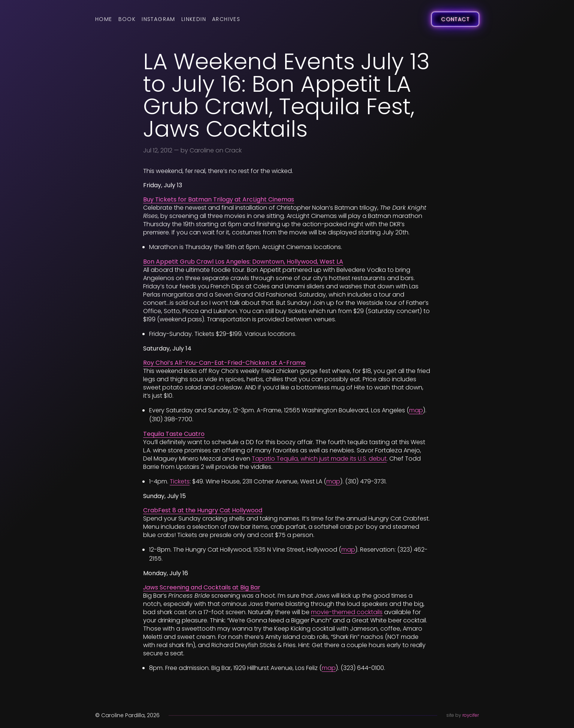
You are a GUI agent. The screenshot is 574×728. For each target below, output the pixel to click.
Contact (455, 19)
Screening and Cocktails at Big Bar (202, 587)
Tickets (180, 481)
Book (127, 19)
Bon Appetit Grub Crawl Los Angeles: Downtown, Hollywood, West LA (243, 262)
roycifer (471, 715)
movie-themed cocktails (347, 612)
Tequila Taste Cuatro (174, 434)
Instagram (158, 19)
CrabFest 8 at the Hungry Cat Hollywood (203, 510)
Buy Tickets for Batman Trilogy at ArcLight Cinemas (219, 199)
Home (104, 19)
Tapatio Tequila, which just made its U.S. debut (319, 459)
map (416, 410)
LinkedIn (194, 19)
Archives (226, 19)
